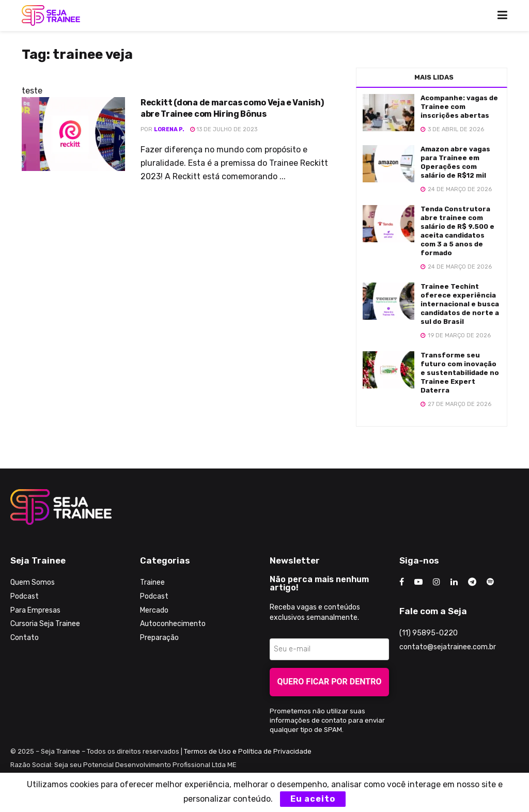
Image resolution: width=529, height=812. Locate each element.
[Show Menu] (502, 15)
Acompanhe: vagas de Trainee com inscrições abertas (459, 107)
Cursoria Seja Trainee (45, 624)
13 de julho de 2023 (224, 129)
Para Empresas (35, 610)
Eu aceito (313, 799)
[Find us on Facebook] (402, 582)
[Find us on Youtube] (418, 582)
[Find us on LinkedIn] (454, 582)
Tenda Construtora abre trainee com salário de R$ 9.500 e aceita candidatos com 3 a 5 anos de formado (457, 231)
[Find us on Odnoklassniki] (490, 582)
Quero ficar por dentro (330, 682)
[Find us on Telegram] (472, 582)
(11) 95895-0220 (429, 633)
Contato (25, 638)
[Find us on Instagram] (437, 582)
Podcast (25, 596)
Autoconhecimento (173, 624)
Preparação (159, 638)
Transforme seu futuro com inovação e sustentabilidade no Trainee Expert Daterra (460, 373)
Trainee (152, 582)
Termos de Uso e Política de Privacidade (248, 751)
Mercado (154, 610)
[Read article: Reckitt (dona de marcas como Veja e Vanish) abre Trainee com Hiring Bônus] (73, 134)
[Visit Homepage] (51, 15)
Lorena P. (169, 129)
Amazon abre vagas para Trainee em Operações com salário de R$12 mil (455, 162)
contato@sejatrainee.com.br (448, 647)
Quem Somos (33, 582)
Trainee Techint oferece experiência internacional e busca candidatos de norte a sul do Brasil (460, 304)
